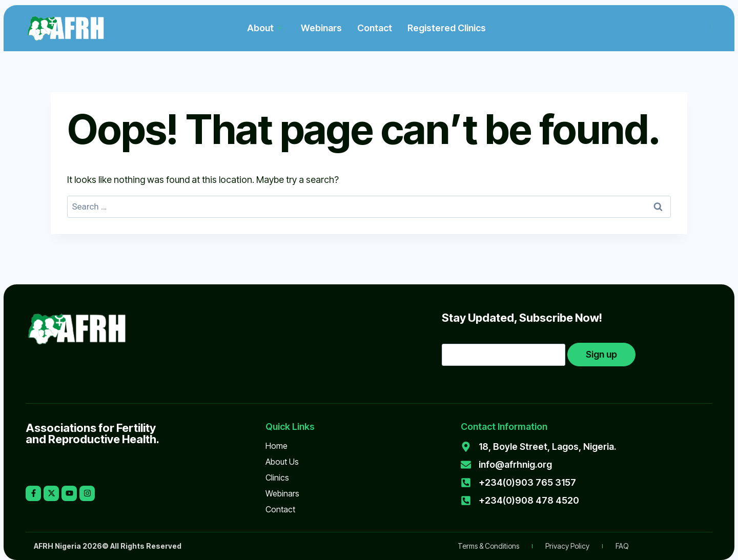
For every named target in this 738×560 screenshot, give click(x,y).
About (265, 28)
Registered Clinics (447, 28)
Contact (375, 28)
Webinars (321, 28)
